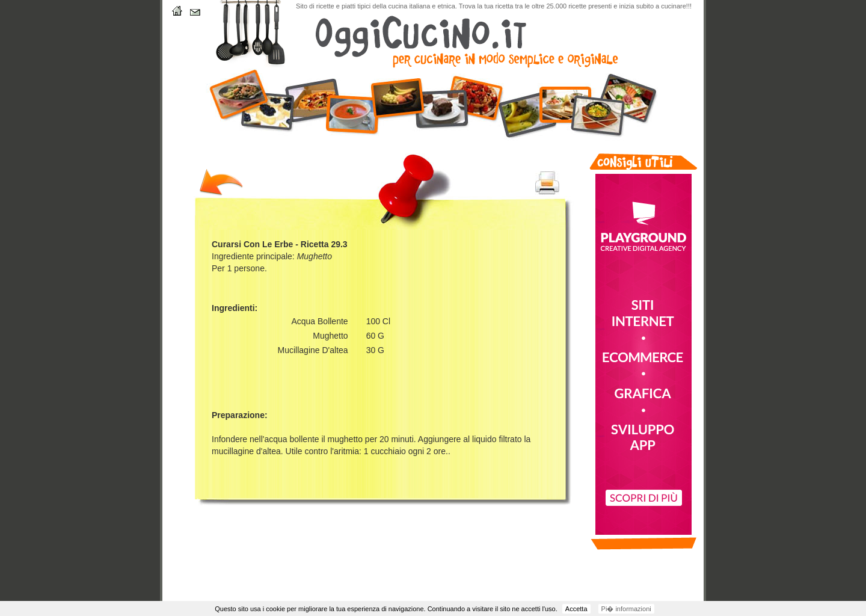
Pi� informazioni (626, 609)
